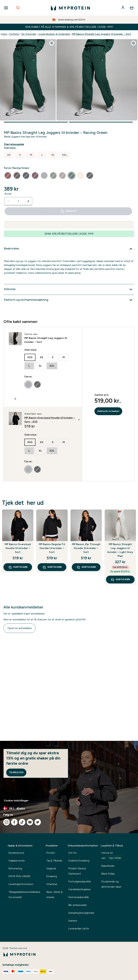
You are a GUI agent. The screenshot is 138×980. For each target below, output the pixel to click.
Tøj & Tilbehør (54, 861)
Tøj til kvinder (29, 34)
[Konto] (123, 8)
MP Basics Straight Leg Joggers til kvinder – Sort (102, 34)
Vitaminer (52, 884)
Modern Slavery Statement (77, 871)
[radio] (9, 155)
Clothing (14, 34)
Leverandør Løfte (79, 928)
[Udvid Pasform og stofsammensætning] (69, 300)
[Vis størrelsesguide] (15, 144)
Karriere (73, 921)
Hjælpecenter (17, 861)
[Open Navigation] (6, 8)
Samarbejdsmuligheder (81, 913)
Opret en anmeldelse (20, 628)
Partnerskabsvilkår (79, 897)
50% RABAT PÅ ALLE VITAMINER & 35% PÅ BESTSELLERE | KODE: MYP (69, 27)
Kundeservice (16, 853)
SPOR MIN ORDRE (20, 876)
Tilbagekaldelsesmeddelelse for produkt (24, 895)
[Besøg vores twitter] (38, 822)
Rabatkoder (108, 866)
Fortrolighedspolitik (79, 881)
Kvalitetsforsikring (79, 861)
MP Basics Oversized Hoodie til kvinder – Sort (18, 548)
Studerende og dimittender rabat (111, 884)
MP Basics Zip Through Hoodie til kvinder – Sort (86, 548)
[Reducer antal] (8, 201)
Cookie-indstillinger (16, 801)
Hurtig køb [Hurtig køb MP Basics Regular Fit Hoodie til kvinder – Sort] (52, 567)
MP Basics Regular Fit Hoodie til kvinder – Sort (52, 548)
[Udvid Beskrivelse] (69, 249)
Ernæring (52, 876)
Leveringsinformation (21, 884)
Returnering (15, 868)
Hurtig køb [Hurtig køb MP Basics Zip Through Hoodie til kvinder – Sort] (86, 567)
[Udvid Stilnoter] (69, 289)
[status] (18, 201)
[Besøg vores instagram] (7, 822)
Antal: (8, 194)
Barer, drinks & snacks (54, 895)
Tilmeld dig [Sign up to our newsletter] (16, 772)
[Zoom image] (52, 43)
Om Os (72, 853)
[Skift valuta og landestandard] (69, 808)
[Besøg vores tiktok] (22, 822)
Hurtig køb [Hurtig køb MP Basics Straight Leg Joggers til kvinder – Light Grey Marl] (120, 580)
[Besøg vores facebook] (14, 822)
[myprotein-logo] (70, 8)
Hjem (4, 34)
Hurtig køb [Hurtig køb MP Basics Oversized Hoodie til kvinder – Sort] (18, 567)
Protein (51, 853)
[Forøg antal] (28, 201)
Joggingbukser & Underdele (54, 34)
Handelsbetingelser (80, 889)
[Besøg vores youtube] (30, 822)
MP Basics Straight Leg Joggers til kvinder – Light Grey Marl (120, 550)
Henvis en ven (112, 856)
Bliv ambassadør (78, 905)
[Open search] (18, 8)
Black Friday (108, 874)
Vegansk (51, 868)
